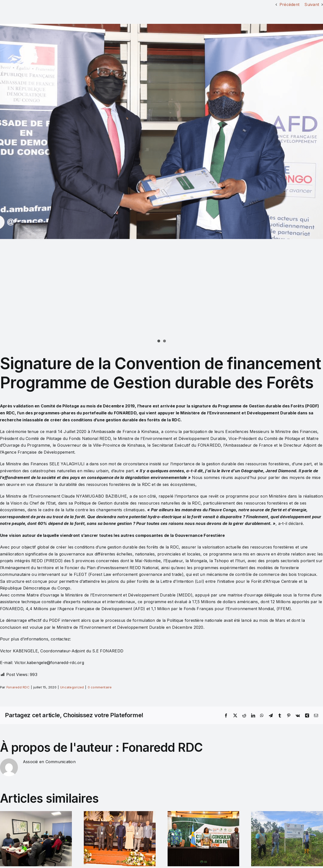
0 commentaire (100, 687)
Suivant (312, 4)
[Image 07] (161, 131)
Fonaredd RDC (18, 687)
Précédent (289, 4)
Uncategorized (72, 687)
